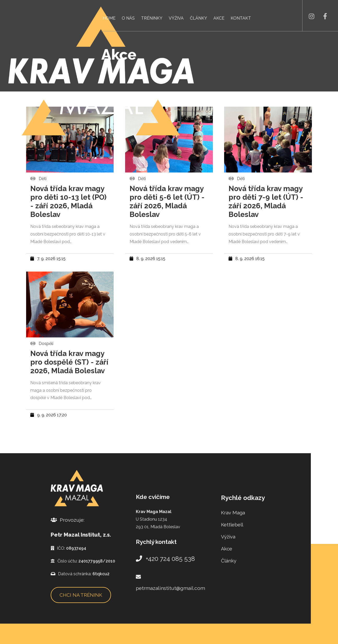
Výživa (176, 18)
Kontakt (241, 18)
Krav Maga (233, 513)
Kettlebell (232, 525)
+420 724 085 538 (165, 559)
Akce (219, 18)
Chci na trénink (81, 595)
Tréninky (152, 18)
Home (109, 18)
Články (199, 18)
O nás (128, 18)
